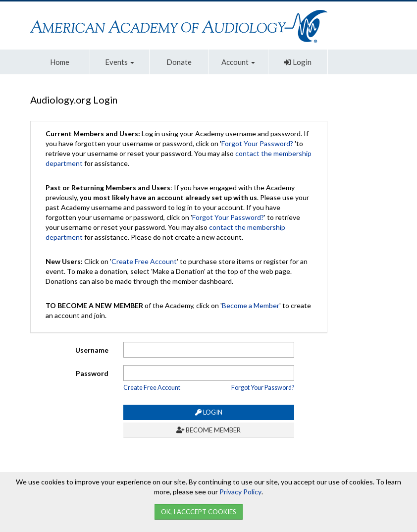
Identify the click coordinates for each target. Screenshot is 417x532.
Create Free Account (144, 261)
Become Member (208, 430)
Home (60, 62)
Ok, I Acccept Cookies (199, 512)
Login (298, 62)
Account (238, 62)
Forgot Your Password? (257, 143)
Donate (179, 62)
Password (92, 373)
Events (120, 62)
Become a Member (251, 305)
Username (92, 350)
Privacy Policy (240, 492)
